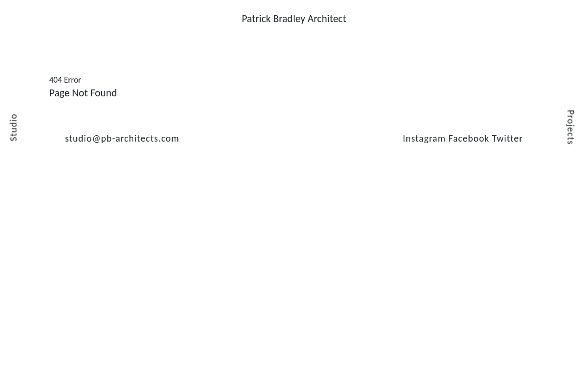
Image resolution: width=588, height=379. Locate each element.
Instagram (424, 138)
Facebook (469, 138)
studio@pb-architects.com (122, 138)
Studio (13, 128)
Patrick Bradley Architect (294, 18)
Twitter (508, 138)
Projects (571, 128)
